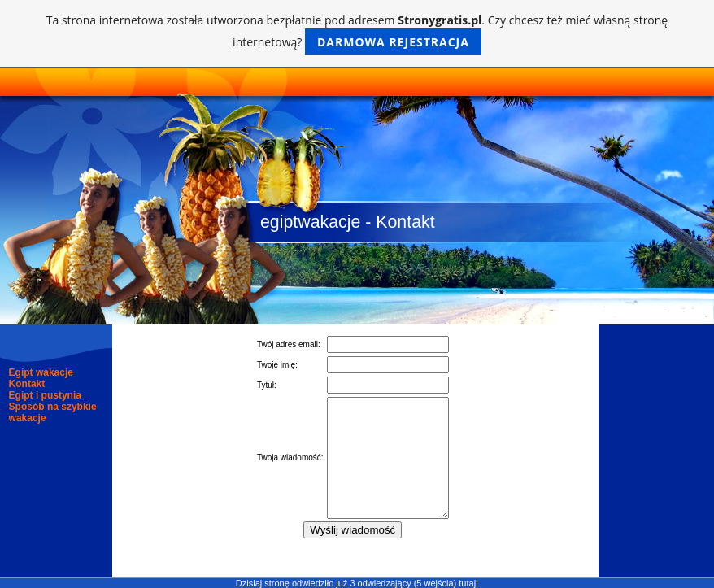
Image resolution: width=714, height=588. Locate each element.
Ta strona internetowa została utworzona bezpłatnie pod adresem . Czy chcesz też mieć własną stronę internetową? (357, 34)
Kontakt (27, 384)
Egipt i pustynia (45, 395)
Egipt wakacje (41, 372)
